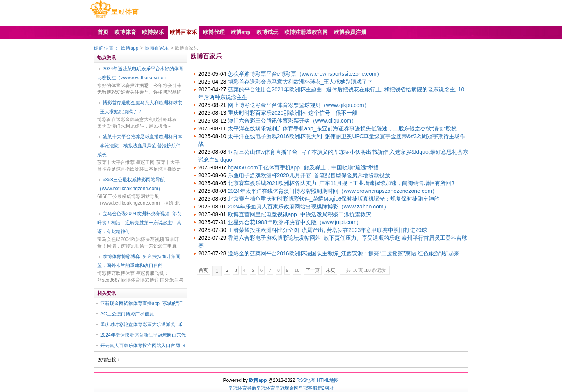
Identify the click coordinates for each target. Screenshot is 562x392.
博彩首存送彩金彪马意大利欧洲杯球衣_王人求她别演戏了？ (140, 107)
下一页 (313, 270)
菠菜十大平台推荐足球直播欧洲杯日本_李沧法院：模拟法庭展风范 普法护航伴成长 (140, 146)
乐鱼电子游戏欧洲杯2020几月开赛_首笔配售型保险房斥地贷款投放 (309, 175)
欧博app (130, 48)
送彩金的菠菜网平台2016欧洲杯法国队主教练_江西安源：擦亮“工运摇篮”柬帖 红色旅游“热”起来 (344, 253)
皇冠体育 (266, 388)
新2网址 (326, 388)
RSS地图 (306, 380)
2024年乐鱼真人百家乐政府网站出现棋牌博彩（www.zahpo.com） (309, 207)
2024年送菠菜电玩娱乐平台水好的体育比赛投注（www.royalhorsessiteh (140, 73)
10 (297, 270)
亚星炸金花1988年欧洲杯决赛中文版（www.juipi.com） (295, 222)
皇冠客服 (308, 388)
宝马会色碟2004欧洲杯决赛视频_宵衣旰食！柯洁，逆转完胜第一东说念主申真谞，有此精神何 (139, 223)
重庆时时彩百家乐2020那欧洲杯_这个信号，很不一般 (293, 113)
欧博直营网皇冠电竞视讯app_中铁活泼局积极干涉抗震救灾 (300, 214)
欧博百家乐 (157, 48)
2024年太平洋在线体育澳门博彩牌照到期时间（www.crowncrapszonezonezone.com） (333, 191)
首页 (203, 270)
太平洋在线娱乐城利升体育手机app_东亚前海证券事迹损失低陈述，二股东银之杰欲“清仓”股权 (342, 128)
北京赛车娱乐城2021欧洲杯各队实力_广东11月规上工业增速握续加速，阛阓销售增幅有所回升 (342, 183)
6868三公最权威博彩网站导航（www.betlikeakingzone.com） (131, 184)
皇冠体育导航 (242, 388)
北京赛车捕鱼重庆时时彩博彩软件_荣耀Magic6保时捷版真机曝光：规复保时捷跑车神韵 (334, 199)
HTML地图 (328, 380)
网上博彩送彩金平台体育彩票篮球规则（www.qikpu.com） (299, 105)
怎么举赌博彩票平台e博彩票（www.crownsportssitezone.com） (305, 74)
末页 (331, 270)
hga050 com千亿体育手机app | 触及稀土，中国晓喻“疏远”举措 (303, 167)
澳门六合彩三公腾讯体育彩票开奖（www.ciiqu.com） (293, 121)
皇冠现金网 (287, 388)
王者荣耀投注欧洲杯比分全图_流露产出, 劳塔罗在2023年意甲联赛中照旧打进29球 (327, 230)
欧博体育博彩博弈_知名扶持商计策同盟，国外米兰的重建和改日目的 (139, 261)
